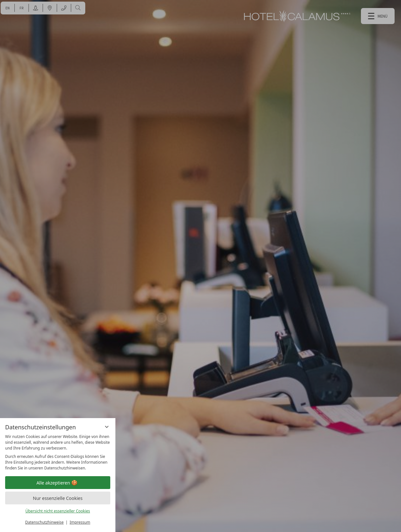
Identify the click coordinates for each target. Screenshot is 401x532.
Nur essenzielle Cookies (58, 498)
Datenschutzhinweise (45, 522)
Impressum (80, 522)
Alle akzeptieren (58, 483)
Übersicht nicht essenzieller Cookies (58, 511)
